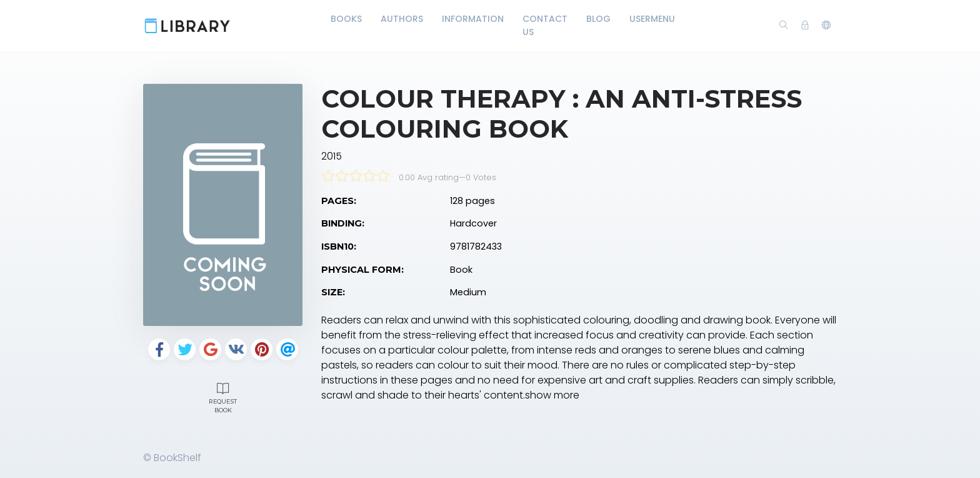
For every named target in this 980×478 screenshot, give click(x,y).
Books (346, 19)
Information (473, 19)
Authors (402, 19)
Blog (598, 19)
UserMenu (652, 19)
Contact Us (545, 25)
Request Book (223, 397)
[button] (826, 26)
